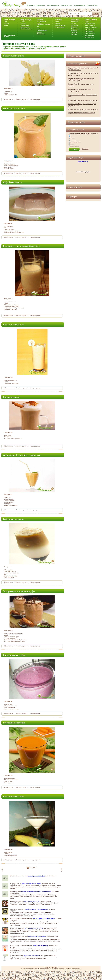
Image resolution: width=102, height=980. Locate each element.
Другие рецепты (89, 37)
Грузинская (74, 33)
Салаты (23, 22)
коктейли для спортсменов (40, 946)
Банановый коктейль (14, 56)
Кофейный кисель (12, 182)
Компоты (39, 32)
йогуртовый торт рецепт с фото (37, 936)
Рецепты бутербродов (91, 27)
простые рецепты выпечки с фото (32, 884)
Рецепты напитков (42, 30)
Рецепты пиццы (89, 29)
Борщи (6, 25)
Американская (75, 29)
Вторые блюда (26, 20)
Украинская (74, 22)
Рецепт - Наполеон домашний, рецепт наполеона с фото (81, 80)
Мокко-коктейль (12, 397)
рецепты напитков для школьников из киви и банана (36, 892)
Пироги (57, 22)
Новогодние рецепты (53, 5)
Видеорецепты (41, 5)
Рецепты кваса (41, 34)
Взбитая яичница (83, 161)
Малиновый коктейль (14, 655)
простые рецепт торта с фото (37, 876)
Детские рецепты (90, 24)
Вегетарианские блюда (10, 36)
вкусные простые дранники (32, 901)
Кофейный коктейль (14, 519)
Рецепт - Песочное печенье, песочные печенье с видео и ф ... (81, 90)
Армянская (74, 34)
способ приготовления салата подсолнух (36, 909)
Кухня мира (75, 20)
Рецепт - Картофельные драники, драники (83, 100)
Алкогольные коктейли (43, 25)
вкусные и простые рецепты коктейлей (44, 919)
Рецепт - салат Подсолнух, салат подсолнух (83, 109)
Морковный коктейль (14, 108)
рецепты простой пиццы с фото (34, 928)
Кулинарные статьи (79, 5)
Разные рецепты (91, 20)
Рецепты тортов (60, 27)
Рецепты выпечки (60, 25)
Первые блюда (9, 20)
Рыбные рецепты (26, 25)
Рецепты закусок (90, 31)
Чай (38, 27)
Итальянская (75, 25)
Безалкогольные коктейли (41, 22)
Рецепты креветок (90, 26)
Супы (6, 22)
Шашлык (23, 23)
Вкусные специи (89, 35)
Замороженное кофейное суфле (19, 591)
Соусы (87, 22)
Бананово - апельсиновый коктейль (21, 246)
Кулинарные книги (67, 5)
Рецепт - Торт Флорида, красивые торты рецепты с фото (82, 105)
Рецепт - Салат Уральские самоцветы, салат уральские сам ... (83, 74)
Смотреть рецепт (35, 99)
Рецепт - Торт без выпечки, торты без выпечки (81, 85)
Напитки (40, 20)
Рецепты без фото (92, 5)
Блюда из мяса (25, 27)
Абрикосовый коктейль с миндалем (21, 455)
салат (11, 99)
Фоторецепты (31, 5)
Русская (73, 23)
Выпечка (59, 20)
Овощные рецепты (26, 29)
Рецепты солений (90, 33)
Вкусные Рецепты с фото (46, 969)
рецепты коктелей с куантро (32, 955)
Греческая (74, 27)
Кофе (38, 28)
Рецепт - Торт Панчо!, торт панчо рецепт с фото (83, 96)
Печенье (58, 23)
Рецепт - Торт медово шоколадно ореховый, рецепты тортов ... (83, 69)
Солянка (7, 23)
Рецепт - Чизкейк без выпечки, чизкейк (82, 113)
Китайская (74, 31)
